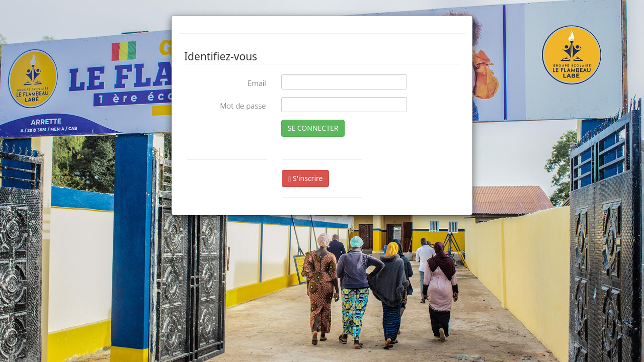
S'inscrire (305, 178)
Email (257, 83)
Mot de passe (243, 106)
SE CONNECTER (313, 128)
